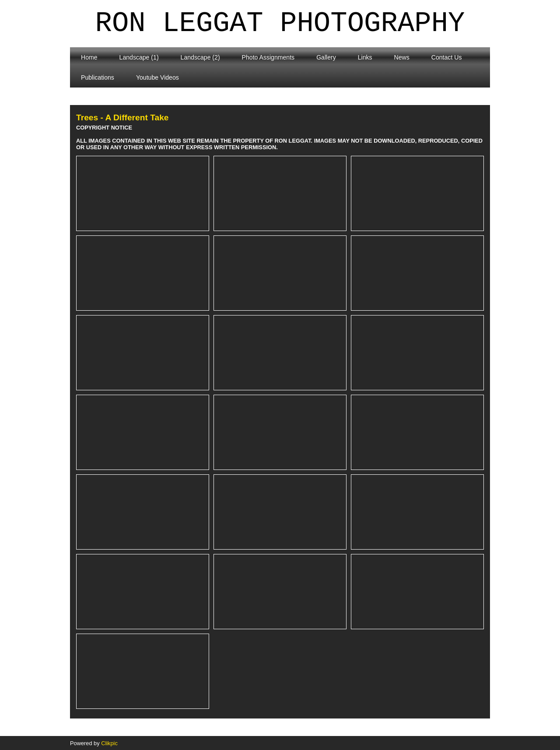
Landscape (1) (139, 57)
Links (365, 57)
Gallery (326, 57)
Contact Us (447, 57)
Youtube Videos (157, 77)
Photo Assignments (268, 57)
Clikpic (109, 743)
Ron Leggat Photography (280, 24)
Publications (98, 77)
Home (89, 57)
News (402, 57)
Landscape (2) (200, 57)
